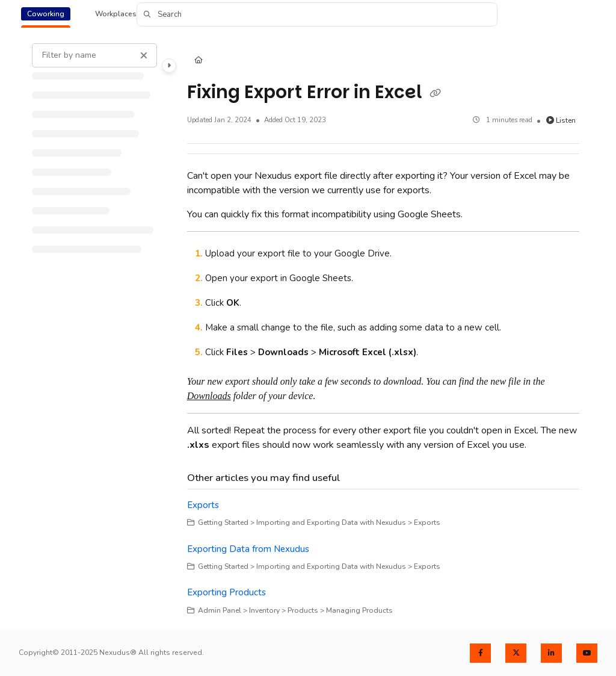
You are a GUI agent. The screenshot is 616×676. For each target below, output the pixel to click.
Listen (561, 120)
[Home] (199, 61)
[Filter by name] (94, 55)
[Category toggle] (169, 66)
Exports (203, 505)
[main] (383, 330)
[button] (317, 14)
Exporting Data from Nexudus (248, 549)
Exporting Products (226, 592)
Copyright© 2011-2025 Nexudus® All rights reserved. (111, 653)
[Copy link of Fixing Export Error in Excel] (436, 93)
